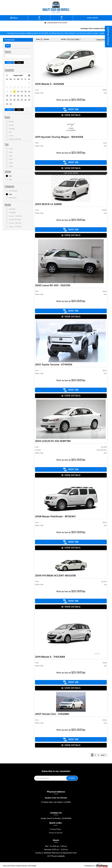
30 (7, 104)
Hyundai (10, 129)
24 (11, 100)
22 (29, 96)
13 (22, 92)
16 (7, 96)
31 (11, 104)
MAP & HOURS (92, 18)
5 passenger (12, 191)
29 (29, 100)
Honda (10, 125)
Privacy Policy (55, 828)
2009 (9, 163)
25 (14, 100)
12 (18, 92)
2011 (9, 156)
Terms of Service (55, 831)
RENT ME (71, 109)
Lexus (9, 136)
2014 (9, 149)
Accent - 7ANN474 (14, 216)
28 (25, 100)
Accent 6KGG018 (13, 220)
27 (22, 100)
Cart (62, 18)
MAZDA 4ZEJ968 (13, 139)
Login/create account (56, 23)
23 (7, 100)
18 (14, 96)
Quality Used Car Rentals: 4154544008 (56, 817)
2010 (9, 159)
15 (29, 92)
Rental (8, 46)
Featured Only (100, 40)
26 (18, 100)
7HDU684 (11, 213)
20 (22, 96)
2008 (9, 166)
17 (11, 96)
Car (9, 176)
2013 (9, 152)
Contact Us (56, 811)
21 (25, 96)
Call (39, 18)
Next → (104, 754)
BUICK (10, 122)
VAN (9, 179)
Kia (9, 132)
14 (25, 92)
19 (18, 96)
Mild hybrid (11, 198)
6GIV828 (10, 209)
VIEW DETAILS (71, 115)
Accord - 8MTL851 (14, 223)
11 (14, 92)
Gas (9, 194)
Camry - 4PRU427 (14, 227)
